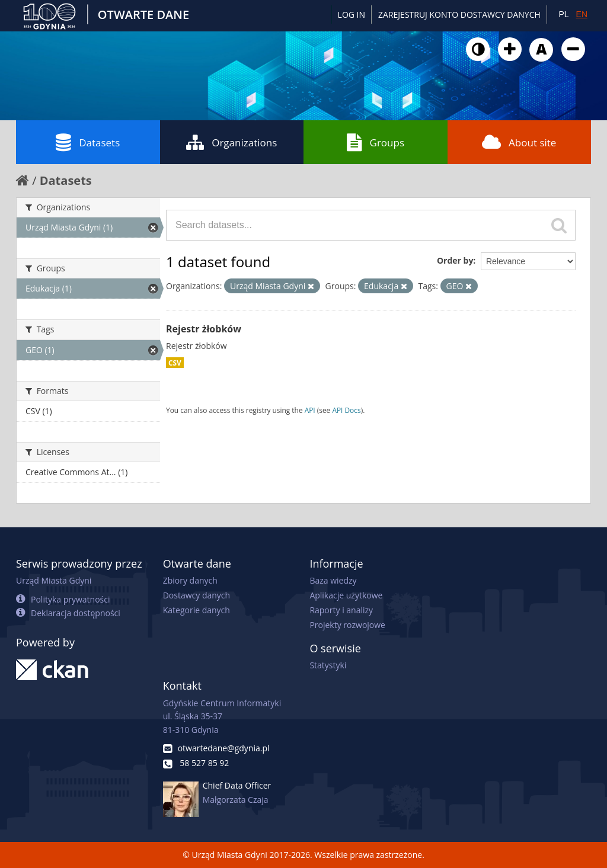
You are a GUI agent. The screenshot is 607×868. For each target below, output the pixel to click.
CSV (175, 363)
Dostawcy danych (197, 595)
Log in (352, 15)
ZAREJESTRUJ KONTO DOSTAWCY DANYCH (459, 15)
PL (563, 14)
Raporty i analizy (341, 610)
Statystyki (328, 665)
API (310, 410)
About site (519, 142)
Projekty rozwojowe (347, 625)
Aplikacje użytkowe (346, 595)
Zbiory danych (190, 580)
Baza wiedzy (333, 580)
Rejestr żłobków (204, 329)
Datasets (88, 142)
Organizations (231, 142)
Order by (455, 260)
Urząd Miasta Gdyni (54, 580)
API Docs (346, 410)
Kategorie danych (197, 610)
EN (582, 14)
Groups (376, 142)
